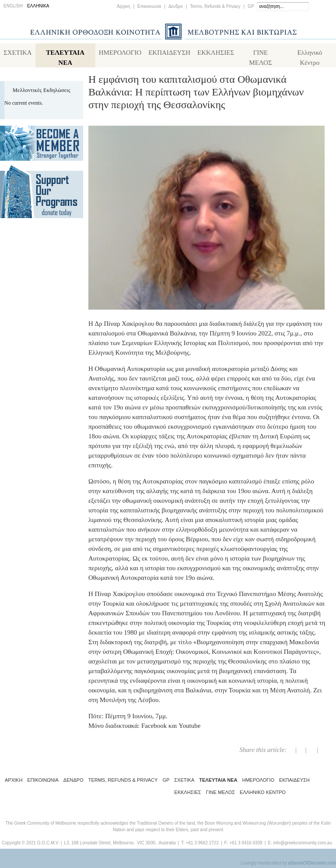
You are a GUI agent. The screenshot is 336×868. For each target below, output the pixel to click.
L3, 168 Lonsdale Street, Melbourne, (99, 845)
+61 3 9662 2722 (202, 845)
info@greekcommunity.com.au (302, 845)
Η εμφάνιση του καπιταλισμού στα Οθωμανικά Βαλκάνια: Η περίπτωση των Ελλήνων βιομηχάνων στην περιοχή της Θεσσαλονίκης (196, 94)
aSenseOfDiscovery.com (312, 865)
